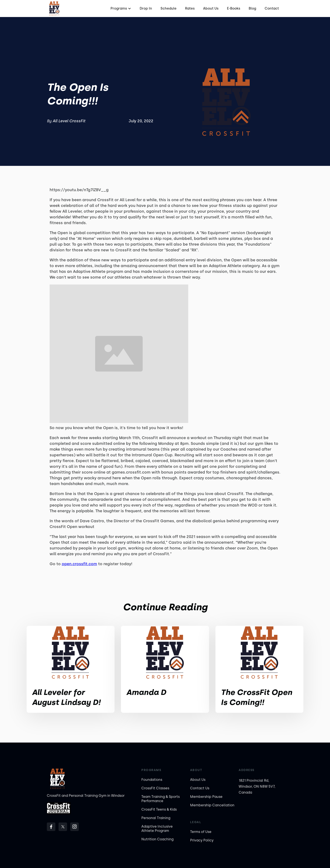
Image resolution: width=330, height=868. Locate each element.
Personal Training (156, 818)
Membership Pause (206, 797)
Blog (252, 8)
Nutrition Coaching (157, 839)
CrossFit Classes (155, 788)
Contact (272, 8)
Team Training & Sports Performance (161, 799)
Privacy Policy (202, 840)
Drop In (146, 8)
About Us (211, 8)
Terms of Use (201, 832)
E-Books (234, 8)
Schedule (169, 8)
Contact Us (200, 788)
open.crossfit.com (79, 564)
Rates (190, 8)
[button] (120, 9)
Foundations (152, 780)
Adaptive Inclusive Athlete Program (157, 829)
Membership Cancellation (212, 805)
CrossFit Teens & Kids (159, 809)
